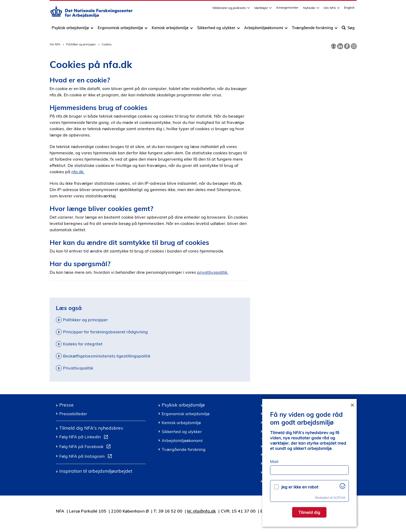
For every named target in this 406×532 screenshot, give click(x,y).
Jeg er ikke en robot (300, 487)
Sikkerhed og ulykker (216, 30)
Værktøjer (261, 10)
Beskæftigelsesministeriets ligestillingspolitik (107, 356)
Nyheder (310, 10)
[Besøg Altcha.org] (342, 487)
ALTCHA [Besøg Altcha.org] (339, 497)
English (349, 9)
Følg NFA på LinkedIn (85, 438)
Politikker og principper (81, 44)
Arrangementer (287, 9)
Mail (274, 461)
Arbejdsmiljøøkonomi (264, 30)
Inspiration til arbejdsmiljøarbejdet (96, 471)
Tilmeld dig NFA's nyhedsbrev (91, 428)
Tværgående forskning (312, 30)
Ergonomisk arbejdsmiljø (120, 30)
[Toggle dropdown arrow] (249, 10)
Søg (348, 30)
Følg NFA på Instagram (87, 457)
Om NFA (330, 10)
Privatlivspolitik (78, 368)
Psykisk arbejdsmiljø (71, 30)
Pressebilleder (73, 414)
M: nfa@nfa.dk (202, 511)
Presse (67, 405)
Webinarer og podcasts (230, 10)
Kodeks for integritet (83, 344)
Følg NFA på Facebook (86, 447)
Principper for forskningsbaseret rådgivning (105, 332)
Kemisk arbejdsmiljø (170, 30)
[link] (334, 46)
